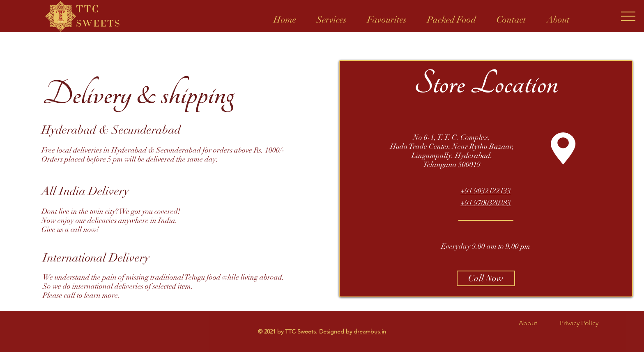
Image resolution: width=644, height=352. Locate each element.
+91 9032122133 (486, 191)
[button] (332, 16)
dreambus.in (370, 331)
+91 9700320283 (486, 203)
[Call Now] (486, 278)
